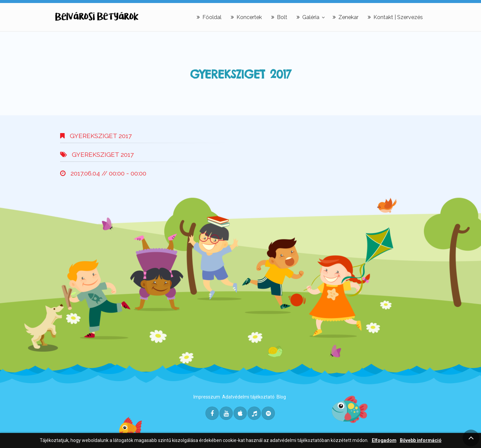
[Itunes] (240, 413)
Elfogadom (384, 440)
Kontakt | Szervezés (395, 17)
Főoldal (209, 17)
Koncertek (246, 17)
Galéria (308, 17)
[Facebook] (212, 413)
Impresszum (207, 397)
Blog (281, 397)
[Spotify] (268, 413)
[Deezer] (254, 413)
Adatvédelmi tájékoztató (248, 397)
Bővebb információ (421, 440)
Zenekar (346, 17)
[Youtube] (226, 413)
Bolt (279, 17)
